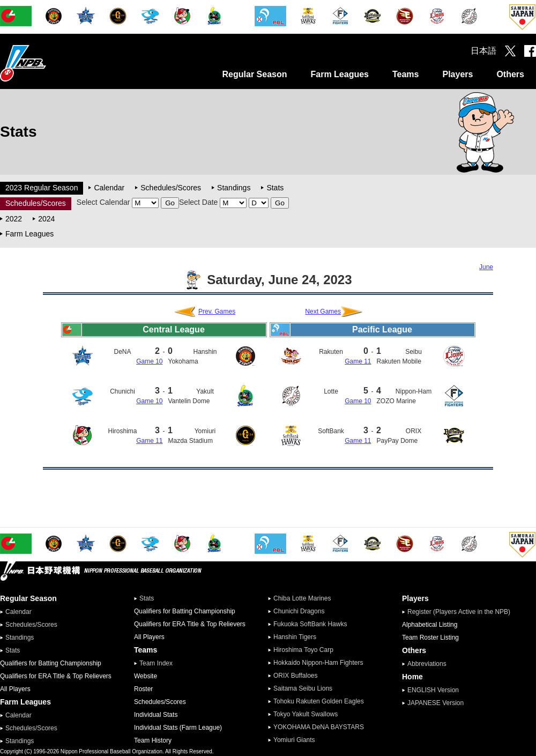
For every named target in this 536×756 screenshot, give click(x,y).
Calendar (109, 188)
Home (412, 677)
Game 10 (149, 361)
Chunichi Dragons (299, 611)
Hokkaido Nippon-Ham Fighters (318, 663)
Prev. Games (217, 312)
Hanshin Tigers (295, 637)
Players (457, 74)
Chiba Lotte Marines (302, 598)
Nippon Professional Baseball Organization (50, 63)
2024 (46, 219)
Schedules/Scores (171, 188)
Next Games (323, 312)
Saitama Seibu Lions (303, 688)
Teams (406, 74)
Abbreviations (427, 664)
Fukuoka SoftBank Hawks (310, 624)
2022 (14, 219)
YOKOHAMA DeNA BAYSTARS (319, 727)
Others (510, 74)
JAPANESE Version (435, 703)
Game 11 (149, 441)
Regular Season (255, 74)
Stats (275, 188)
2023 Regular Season (42, 188)
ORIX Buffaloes (296, 676)
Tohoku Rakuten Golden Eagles (319, 701)
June (486, 267)
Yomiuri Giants (294, 740)
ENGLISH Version (433, 690)
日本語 (483, 51)
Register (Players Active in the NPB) (462, 612)
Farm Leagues (339, 74)
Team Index (156, 663)
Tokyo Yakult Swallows (306, 714)
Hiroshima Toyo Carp (303, 650)
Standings (234, 188)
